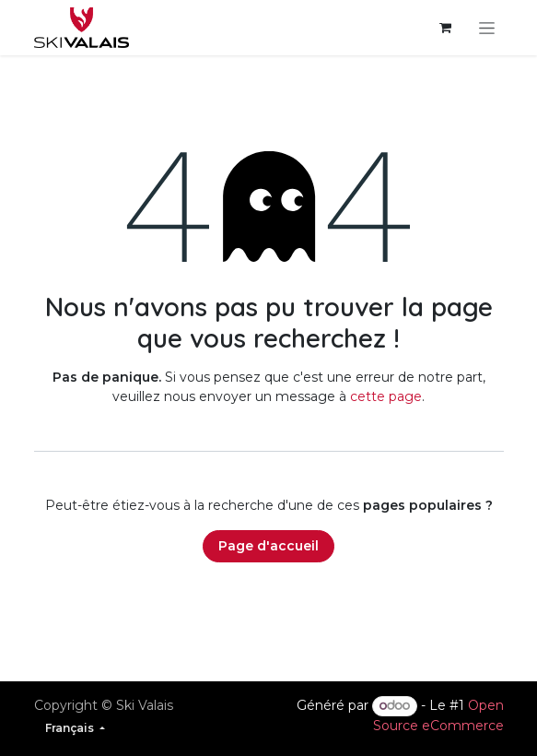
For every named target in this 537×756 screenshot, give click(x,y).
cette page (386, 396)
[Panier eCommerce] (446, 28)
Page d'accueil (268, 546)
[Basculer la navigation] (487, 28)
